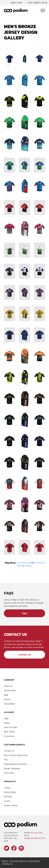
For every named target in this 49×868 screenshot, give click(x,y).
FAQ (6, 760)
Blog (6, 695)
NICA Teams (9, 732)
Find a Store (17, 3)
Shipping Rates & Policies (15, 764)
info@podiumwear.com (35, 838)
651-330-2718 (36, 833)
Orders (7, 723)
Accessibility (9, 704)
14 (41, 563)
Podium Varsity (11, 805)
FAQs (24, 613)
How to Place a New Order (16, 755)
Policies (7, 699)
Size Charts (9, 773)
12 (37, 563)
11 (35, 563)
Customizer (9, 736)
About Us (8, 686)
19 (26, 566)
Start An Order (11, 727)
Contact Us (25, 655)
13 (39, 563)
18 (23, 566)
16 (18, 566)
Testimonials (10, 690)
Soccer (7, 801)
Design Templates (12, 768)
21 (31, 566)
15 (44, 563)
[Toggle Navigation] (43, 11)
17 (21, 566)
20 (28, 566)
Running (8, 796)
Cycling (7, 788)
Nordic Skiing (10, 792)
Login (6, 718)
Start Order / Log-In (37, 3)
